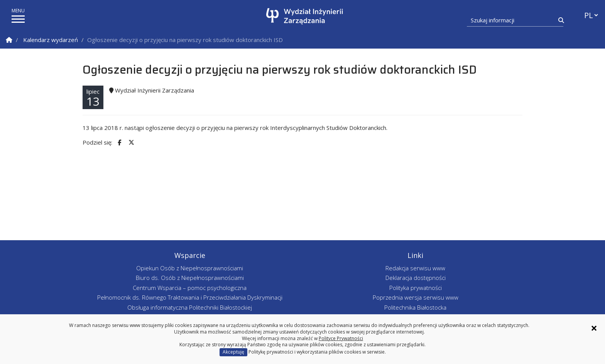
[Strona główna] (305, 16)
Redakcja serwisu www (415, 268)
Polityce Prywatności (341, 338)
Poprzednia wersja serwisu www (416, 297)
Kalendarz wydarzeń (51, 40)
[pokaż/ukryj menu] (18, 19)
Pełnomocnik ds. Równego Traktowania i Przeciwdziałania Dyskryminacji (190, 297)
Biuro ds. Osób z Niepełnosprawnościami (190, 278)
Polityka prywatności (416, 288)
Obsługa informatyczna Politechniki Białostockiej (190, 307)
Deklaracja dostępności (416, 278)
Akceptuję (233, 352)
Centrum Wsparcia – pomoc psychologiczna (190, 288)
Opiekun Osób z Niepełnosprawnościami (190, 268)
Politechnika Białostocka (415, 307)
